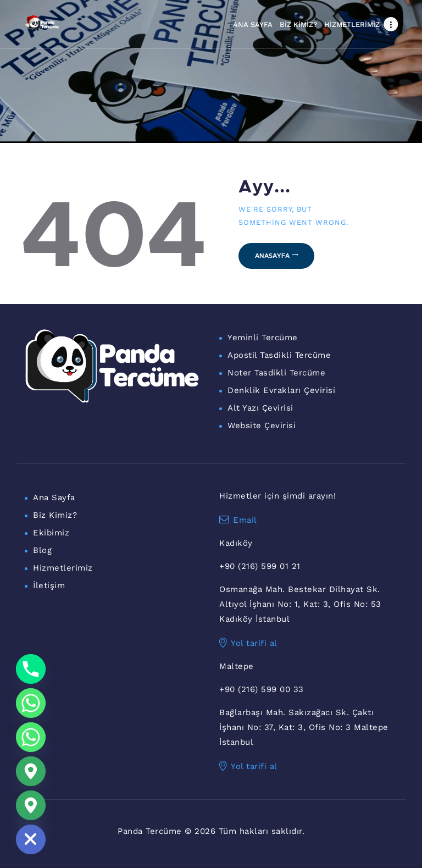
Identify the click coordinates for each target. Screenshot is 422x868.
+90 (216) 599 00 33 (262, 689)
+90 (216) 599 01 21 (260, 566)
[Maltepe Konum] (31, 805)
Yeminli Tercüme (263, 338)
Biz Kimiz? (55, 515)
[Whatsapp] (31, 703)
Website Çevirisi (262, 425)
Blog (42, 550)
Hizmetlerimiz (63, 568)
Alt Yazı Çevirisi (260, 408)
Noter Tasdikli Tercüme (276, 373)
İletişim (49, 585)
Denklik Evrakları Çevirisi (281, 390)
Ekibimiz (51, 533)
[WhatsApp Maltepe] (31, 737)
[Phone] (31, 669)
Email (238, 520)
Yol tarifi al (248, 643)
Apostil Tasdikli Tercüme (279, 355)
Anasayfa (272, 255)
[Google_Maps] (31, 771)
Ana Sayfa (54, 497)
